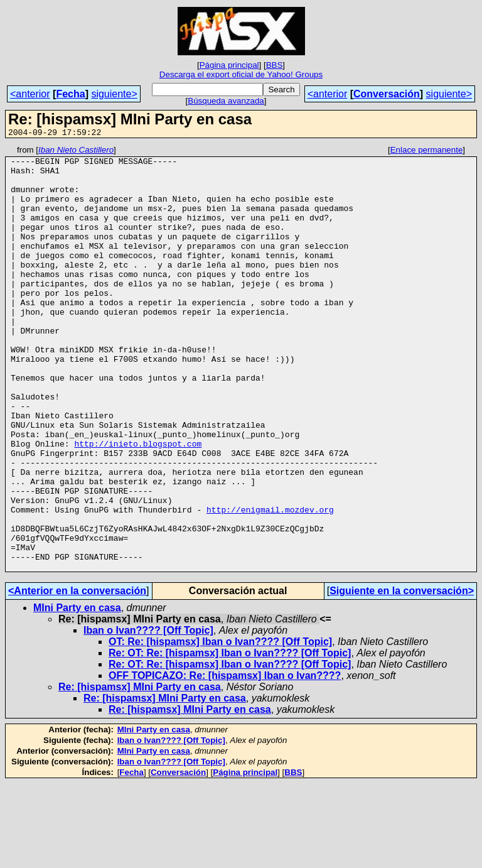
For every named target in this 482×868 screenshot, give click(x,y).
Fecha (70, 94)
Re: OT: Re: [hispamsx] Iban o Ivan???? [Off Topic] (230, 738)
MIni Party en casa (77, 692)
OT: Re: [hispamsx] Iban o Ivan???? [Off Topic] (220, 726)
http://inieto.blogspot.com (138, 504)
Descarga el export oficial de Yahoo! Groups (241, 74)
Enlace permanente (427, 152)
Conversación (387, 94)
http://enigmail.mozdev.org (270, 583)
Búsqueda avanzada (226, 101)
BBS (275, 65)
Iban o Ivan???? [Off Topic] (148, 715)
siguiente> (114, 94)
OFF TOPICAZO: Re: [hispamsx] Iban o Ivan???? (225, 760)
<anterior (30, 94)
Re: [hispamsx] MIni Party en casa (140, 772)
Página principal (229, 65)
